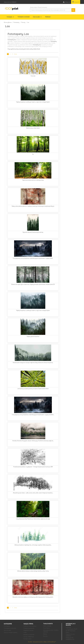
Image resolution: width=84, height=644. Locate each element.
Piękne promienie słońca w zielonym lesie (33, 180)
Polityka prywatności (29, 628)
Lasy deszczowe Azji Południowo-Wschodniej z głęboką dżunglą (33, 519)
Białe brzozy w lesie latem (33, 128)
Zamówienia (46, 628)
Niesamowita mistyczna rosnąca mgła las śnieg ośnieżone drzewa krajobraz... (33, 363)
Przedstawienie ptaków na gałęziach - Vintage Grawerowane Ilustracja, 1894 (33, 467)
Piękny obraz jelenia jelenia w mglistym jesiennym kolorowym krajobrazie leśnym (33, 206)
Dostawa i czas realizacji (30, 626)
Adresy (45, 634)
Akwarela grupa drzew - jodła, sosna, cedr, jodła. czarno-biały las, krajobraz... (33, 493)
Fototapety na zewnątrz (24, 17)
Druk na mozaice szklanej (11, 632)
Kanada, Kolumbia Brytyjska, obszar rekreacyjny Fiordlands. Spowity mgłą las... (33, 441)
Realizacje (48, 17)
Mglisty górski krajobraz (33, 336)
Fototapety (11, 17)
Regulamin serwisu (28, 630)
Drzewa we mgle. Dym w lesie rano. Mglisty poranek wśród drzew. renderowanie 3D (33, 284)
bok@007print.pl (70, 639)
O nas (25, 632)
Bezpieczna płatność (29, 635)
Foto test (33, 76)
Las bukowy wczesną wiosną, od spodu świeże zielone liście (33, 389)
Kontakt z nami (27, 639)
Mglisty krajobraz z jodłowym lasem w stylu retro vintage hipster (33, 102)
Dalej (16, 54)
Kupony (45, 636)
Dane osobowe (47, 626)
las (33, 154)
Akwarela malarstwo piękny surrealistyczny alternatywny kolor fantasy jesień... (33, 597)
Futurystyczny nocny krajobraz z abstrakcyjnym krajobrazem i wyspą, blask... (33, 258)
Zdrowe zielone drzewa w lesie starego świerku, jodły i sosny (33, 571)
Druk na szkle (38, 17)
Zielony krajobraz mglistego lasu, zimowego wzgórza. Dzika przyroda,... (33, 545)
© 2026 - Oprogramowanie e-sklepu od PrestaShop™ (42, 642)
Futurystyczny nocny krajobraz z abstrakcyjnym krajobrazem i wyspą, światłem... (33, 415)
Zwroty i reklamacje (29, 637)
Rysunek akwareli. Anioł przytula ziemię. (33, 232)
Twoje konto (48, 624)
